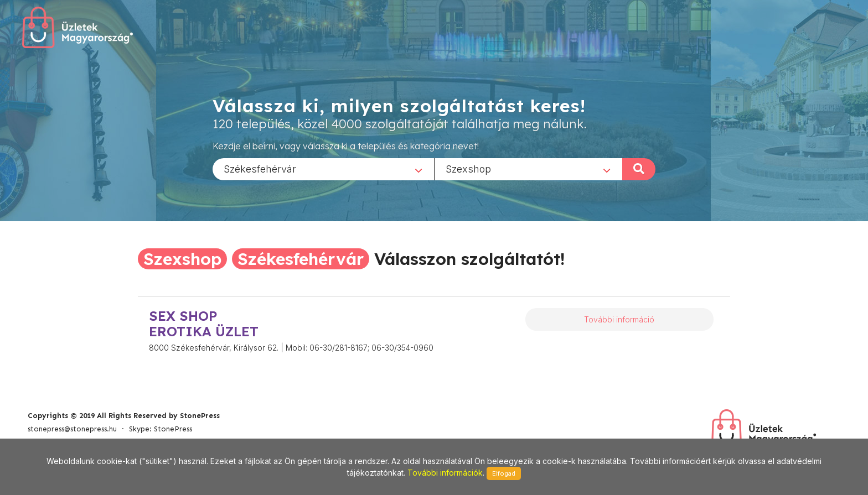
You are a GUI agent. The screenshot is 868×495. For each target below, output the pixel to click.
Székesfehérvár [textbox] (260, 168)
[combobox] (323, 169)
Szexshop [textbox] (468, 168)
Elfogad (504, 473)
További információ (619, 319)
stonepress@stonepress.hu (72, 429)
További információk (445, 473)
